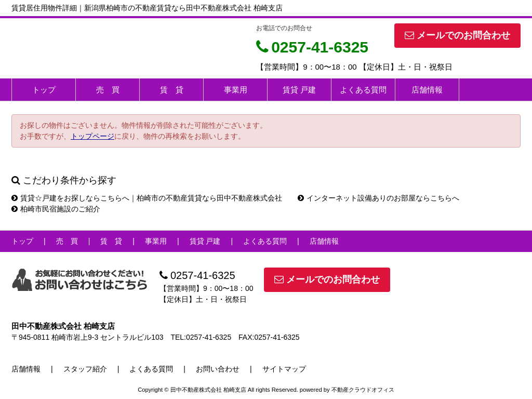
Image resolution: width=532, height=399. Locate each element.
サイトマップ (284, 369)
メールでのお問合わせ (457, 35)
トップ (44, 90)
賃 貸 (172, 90)
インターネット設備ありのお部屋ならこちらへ (378, 198)
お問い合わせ (218, 369)
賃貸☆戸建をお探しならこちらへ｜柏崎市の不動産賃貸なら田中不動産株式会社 (147, 198)
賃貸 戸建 (299, 90)
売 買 (108, 90)
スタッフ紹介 (85, 369)
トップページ (92, 136)
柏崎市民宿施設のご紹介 (56, 209)
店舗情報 (427, 90)
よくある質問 (363, 90)
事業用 (236, 90)
